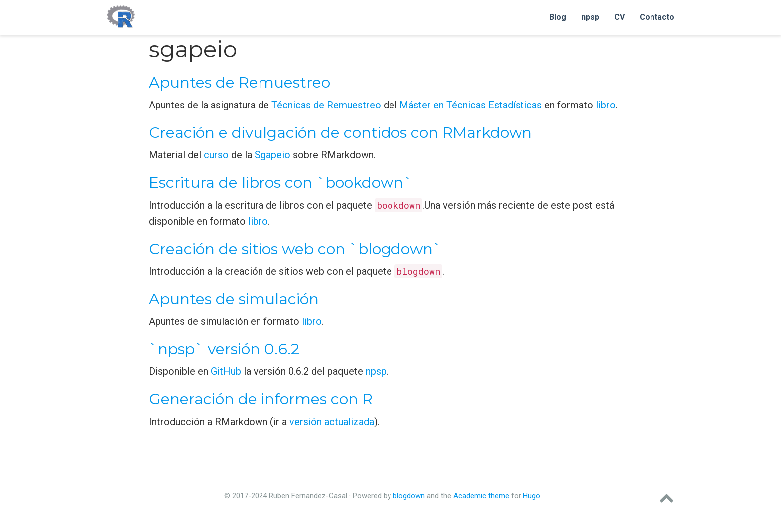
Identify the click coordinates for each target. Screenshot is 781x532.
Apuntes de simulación (234, 299)
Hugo (532, 496)
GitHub (226, 371)
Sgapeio (272, 155)
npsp (376, 371)
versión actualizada (332, 422)
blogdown (409, 496)
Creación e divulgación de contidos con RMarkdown (340, 133)
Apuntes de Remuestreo (240, 82)
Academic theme (481, 496)
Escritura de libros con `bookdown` (281, 182)
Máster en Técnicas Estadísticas (471, 105)
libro (606, 105)
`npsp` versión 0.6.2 (224, 349)
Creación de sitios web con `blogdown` (295, 249)
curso (216, 155)
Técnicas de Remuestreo (326, 105)
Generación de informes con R (261, 399)
